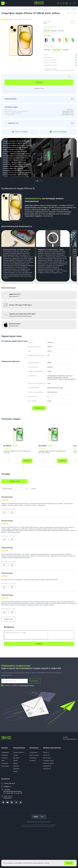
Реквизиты (33, 758)
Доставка (16, 758)
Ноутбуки (4, 758)
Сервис (16, 763)
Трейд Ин (16, 769)
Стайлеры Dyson (48, 761)
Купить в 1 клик (39, 88)
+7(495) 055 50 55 (9, 783)
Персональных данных (27, 685)
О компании (33, 752)
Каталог (5, 748)
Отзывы (16, 755)
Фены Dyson (47, 758)
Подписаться (34, 681)
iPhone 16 (46, 755)
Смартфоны (5, 752)
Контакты (32, 761)
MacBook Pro (47, 766)
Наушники (5, 763)
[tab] (19, 59)
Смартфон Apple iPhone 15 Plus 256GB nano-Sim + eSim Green (52, 452)
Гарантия (16, 766)
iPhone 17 (46, 752)
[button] (36, 181)
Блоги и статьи (34, 755)
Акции (15, 771)
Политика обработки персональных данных (39, 822)
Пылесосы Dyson (48, 763)
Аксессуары (5, 766)
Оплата (15, 761)
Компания (34, 748)
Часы (3, 761)
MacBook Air (47, 769)
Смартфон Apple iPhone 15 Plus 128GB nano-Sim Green (17, 452)
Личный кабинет (18, 752)
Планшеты (5, 755)
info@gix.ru (7, 787)
